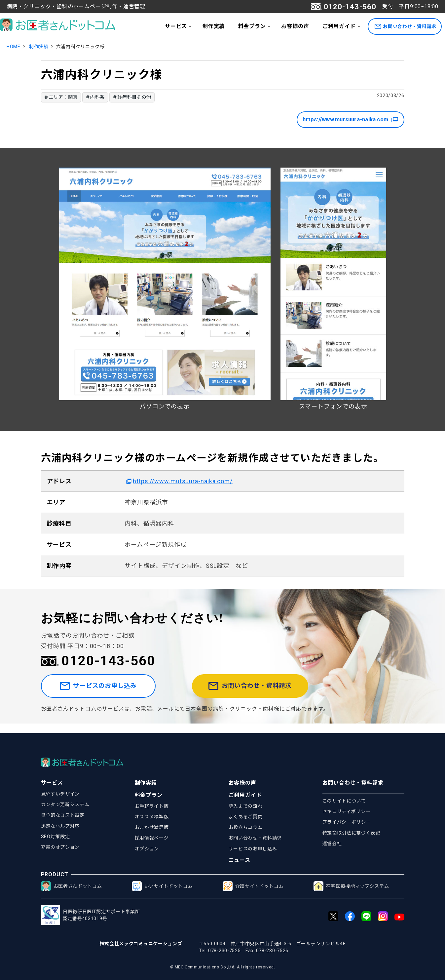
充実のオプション (60, 847)
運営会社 (332, 843)
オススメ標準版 (152, 817)
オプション (147, 849)
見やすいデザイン (60, 794)
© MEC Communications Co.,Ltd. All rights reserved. (223, 967)
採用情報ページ (152, 838)
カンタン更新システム (65, 804)
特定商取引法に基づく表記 (352, 833)
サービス (176, 26)
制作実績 (214, 26)
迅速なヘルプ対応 (60, 826)
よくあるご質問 (246, 817)
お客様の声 (295, 26)
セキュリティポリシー (347, 811)
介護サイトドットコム (253, 886)
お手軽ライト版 (152, 806)
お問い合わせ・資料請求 (406, 27)
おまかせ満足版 (152, 827)
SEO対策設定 (56, 837)
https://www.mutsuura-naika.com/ (183, 481)
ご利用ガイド (339, 26)
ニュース (240, 860)
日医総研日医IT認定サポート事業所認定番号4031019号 (91, 915)
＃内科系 (95, 97)
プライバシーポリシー (347, 822)
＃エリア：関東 (61, 97)
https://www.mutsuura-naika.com (342, 120)
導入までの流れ (246, 806)
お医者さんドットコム (72, 886)
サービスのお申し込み (111, 691)
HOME (14, 47)
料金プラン (252, 26)
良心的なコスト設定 (63, 815)
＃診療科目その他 (132, 97)
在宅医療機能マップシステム (351, 886)
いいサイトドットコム (162, 886)
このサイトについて (344, 801)
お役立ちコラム (246, 827)
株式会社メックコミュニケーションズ (141, 944)
